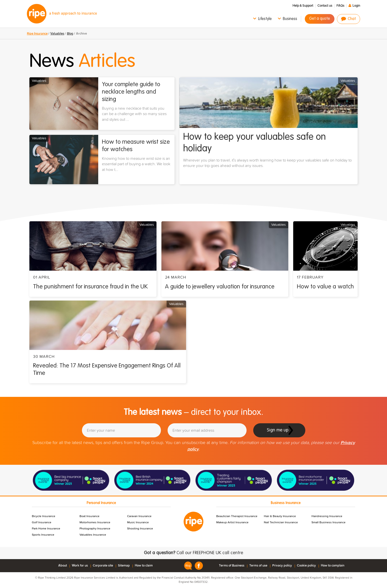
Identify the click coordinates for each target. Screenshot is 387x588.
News (82, 62)
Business (290, 19)
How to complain (333, 566)
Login (356, 6)
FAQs (340, 6)
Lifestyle (265, 19)
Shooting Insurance (140, 529)
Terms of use (258, 566)
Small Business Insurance (329, 523)
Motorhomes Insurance (95, 523)
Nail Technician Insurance (281, 523)
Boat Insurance (89, 516)
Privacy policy (282, 566)
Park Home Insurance (46, 529)
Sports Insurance (43, 535)
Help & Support (303, 6)
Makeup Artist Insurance (232, 523)
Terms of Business (232, 566)
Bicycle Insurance (44, 516)
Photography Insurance (95, 529)
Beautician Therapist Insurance (237, 516)
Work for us (80, 566)
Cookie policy (306, 566)
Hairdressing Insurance (327, 516)
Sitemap (124, 566)
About (63, 566)
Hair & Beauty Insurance (280, 516)
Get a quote (320, 19)
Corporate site (103, 566)
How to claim (144, 566)
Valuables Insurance (93, 535)
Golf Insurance (42, 523)
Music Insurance (138, 523)
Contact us (325, 6)
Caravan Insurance (139, 516)
